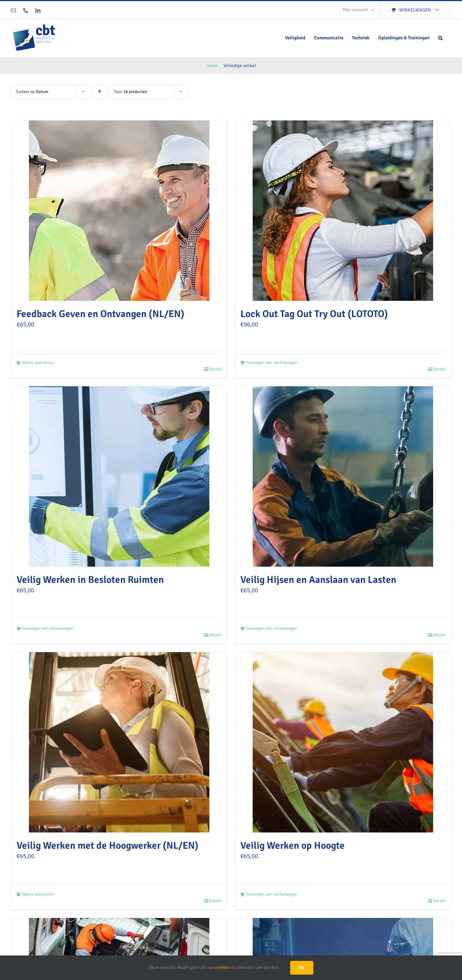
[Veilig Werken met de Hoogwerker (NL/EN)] (119, 742)
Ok (302, 968)
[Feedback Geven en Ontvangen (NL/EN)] (119, 211)
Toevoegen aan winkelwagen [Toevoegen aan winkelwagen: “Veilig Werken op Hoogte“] (271, 894)
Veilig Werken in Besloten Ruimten (90, 580)
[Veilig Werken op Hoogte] (343, 742)
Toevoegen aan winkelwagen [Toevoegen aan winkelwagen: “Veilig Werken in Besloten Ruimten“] (48, 629)
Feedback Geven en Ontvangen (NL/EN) (101, 314)
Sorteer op (32, 92)
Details (215, 369)
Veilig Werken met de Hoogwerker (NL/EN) (108, 845)
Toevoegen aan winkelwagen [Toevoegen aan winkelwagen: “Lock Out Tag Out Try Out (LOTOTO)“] (271, 363)
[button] (440, 38)
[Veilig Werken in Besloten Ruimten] (119, 476)
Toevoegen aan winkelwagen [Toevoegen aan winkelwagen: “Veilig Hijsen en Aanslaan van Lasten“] (271, 629)
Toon (131, 92)
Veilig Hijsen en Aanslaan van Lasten (318, 580)
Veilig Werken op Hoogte (293, 845)
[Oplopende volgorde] (99, 92)
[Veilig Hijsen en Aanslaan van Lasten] (343, 476)
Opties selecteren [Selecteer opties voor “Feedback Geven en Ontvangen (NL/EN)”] (38, 363)
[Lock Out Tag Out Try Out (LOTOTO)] (343, 211)
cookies (222, 967)
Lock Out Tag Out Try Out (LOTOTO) (314, 314)
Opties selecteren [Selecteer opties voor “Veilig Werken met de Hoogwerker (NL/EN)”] (38, 894)
